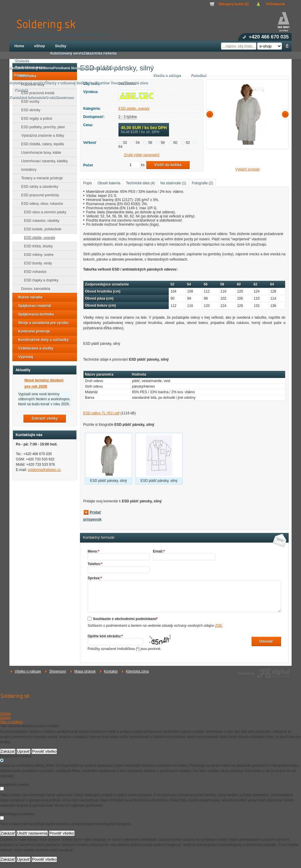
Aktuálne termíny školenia (31, 68)
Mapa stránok (85, 671)
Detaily (5, 718)
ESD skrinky (29, 110)
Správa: (95, 578)
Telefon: (95, 564)
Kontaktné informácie (27, 97)
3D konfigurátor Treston (103, 83)
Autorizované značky (27, 83)
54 (138, 143)
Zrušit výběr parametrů (142, 155)
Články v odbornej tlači (64, 83)
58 (163, 143)
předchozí (211, 114)
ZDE (219, 626)
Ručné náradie (29, 297)
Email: (159, 551)
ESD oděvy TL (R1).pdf (101, 413)
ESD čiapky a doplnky (40, 280)
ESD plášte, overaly (134, 109)
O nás (50, 97)
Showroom (57, 671)
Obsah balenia (109, 183)
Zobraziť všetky (45, 418)
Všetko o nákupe (28, 671)
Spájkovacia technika (34, 314)
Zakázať (8, 751)
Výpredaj (24, 357)
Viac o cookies (11, 722)
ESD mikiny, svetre (37, 255)
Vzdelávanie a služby (34, 348)
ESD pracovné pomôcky (38, 195)
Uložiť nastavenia (32, 833)
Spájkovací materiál (33, 306)
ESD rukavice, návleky (40, 221)
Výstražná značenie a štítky (41, 136)
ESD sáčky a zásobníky (38, 187)
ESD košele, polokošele (41, 229)
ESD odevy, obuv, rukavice (40, 204)
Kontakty (111, 671)
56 (150, 143)
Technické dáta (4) (140, 183)
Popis (88, 183)
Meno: (93, 551)
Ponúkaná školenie (69, 68)
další (284, 114)
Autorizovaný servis (67, 53)
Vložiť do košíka (168, 165)
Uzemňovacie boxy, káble (39, 153)
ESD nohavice (34, 272)
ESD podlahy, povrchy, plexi (41, 127)
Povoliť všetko (44, 751)
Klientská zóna (137, 671)
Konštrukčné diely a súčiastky (42, 340)
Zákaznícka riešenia (100, 53)
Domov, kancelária (34, 289)
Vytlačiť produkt (248, 169)
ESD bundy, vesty (36, 263)
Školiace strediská (100, 68)
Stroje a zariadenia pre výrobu (42, 323)
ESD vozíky (29, 102)
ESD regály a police (35, 119)
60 (175, 143)
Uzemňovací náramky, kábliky (43, 161)
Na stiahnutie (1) (173, 183)
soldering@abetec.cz (44, 470)
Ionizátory (27, 170)
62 (188, 143)
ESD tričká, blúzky (37, 246)
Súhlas (5, 714)
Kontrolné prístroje (32, 331)
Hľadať (287, 46)
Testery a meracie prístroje (40, 178)
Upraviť (24, 751)
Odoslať (266, 641)
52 (125, 143)
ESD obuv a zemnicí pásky (43, 212)
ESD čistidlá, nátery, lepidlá (41, 144)
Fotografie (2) (203, 183)
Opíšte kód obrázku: (105, 636)
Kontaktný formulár (99, 538)
